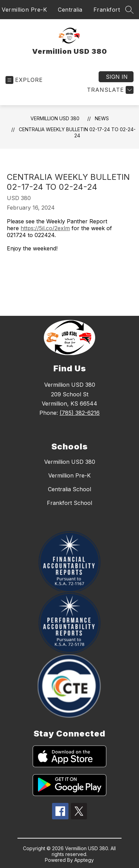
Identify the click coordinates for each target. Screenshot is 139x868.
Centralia (70, 10)
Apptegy (84, 860)
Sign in (117, 77)
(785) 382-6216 (80, 413)
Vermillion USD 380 (55, 118)
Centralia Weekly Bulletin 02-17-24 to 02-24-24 (77, 132)
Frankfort (107, 10)
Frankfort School (69, 503)
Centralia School (69, 489)
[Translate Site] (109, 90)
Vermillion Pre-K (24, 10)
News (102, 118)
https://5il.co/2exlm (45, 228)
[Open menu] (24, 80)
